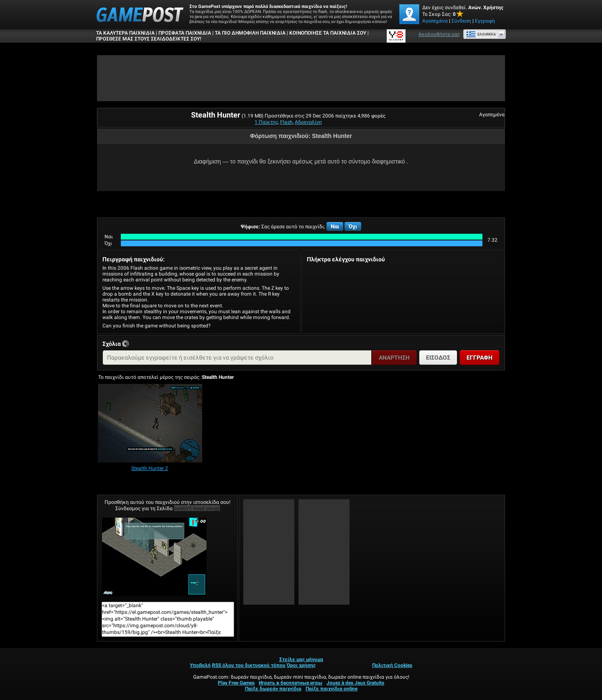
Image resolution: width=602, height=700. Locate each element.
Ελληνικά (481, 34)
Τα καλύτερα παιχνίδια (125, 33)
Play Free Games (236, 683)
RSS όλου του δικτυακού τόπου (249, 665)
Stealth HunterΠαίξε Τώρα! (154, 557)
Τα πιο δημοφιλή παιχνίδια (250, 33)
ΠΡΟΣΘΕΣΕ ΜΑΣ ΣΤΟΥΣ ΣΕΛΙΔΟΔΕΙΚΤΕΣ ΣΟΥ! (149, 39)
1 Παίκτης (266, 122)
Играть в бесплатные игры (291, 683)
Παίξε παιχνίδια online (332, 689)
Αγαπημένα (435, 21)
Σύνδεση (461, 21)
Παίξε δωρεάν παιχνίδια (273, 689)
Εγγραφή (485, 21)
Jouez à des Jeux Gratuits (355, 683)
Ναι (335, 226)
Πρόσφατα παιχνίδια (185, 33)
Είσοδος (438, 358)
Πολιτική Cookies (392, 665)
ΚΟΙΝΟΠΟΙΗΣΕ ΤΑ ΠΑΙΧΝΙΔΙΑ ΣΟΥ (328, 33)
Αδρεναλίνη (308, 122)
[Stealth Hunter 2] (150, 424)
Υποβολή (200, 665)
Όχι (353, 226)
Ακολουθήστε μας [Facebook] (439, 34)
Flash (286, 122)
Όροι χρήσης (301, 665)
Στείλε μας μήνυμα (301, 659)
